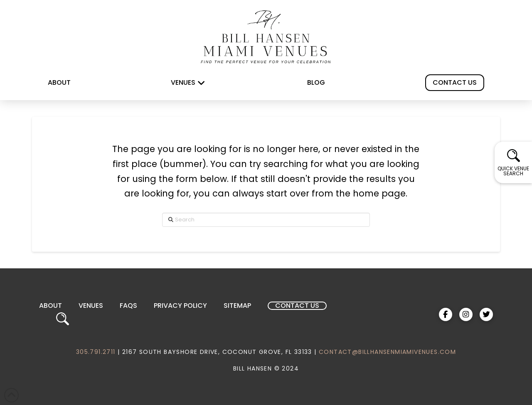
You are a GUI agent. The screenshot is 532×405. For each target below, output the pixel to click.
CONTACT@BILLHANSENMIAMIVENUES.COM (387, 352)
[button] (513, 162)
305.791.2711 (96, 352)
